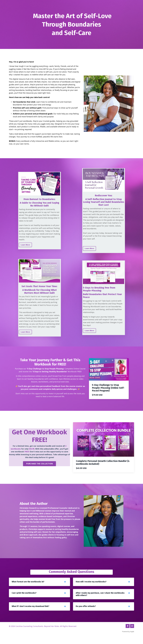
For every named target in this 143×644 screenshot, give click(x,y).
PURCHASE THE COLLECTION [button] (40, 469)
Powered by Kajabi (128, 639)
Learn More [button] (26, 247)
